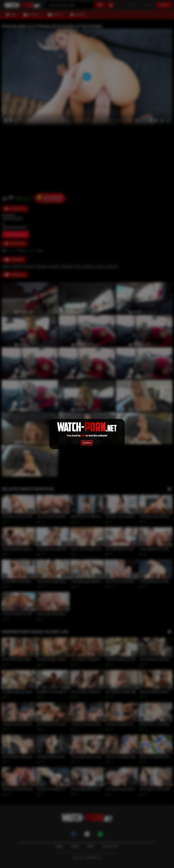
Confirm (87, 443)
